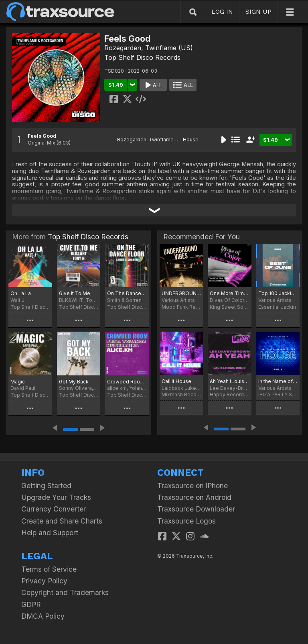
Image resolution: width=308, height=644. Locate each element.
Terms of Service (49, 569)
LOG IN (222, 11)
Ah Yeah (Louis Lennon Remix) (229, 381)
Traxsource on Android (194, 497)
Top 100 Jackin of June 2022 (278, 293)
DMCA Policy (43, 616)
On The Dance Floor (127, 293)
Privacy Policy (44, 581)
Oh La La (21, 293)
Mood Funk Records (181, 307)
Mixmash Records (181, 394)
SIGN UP (258, 11)
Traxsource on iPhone (192, 486)
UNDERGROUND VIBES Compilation (181, 293)
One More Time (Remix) (229, 293)
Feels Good (42, 136)
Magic (18, 382)
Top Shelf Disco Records (142, 57)
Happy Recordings (229, 394)
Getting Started (46, 486)
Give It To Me (75, 293)
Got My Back (74, 382)
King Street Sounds (229, 307)
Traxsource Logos (186, 521)
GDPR (31, 604)
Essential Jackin (277, 307)
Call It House (176, 381)
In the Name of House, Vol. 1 (278, 381)
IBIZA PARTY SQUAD (278, 394)
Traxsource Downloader (196, 509)
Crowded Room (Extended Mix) (127, 382)
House (191, 140)
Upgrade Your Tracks (56, 497)
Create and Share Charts (62, 521)
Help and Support (50, 533)
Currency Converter (54, 509)
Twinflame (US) (169, 48)
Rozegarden (123, 48)
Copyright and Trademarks (65, 592)
